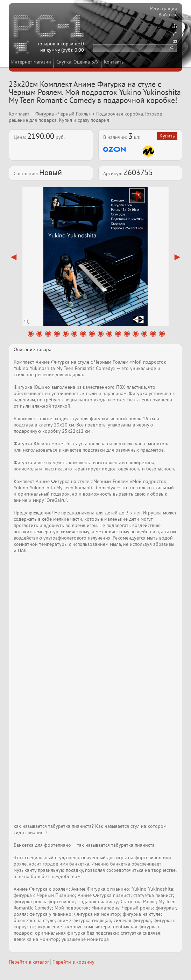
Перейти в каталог (29, 962)
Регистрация (164, 8)
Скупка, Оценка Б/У (77, 62)
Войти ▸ (168, 15)
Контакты (114, 62)
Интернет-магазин (31, 62)
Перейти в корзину (73, 962)
